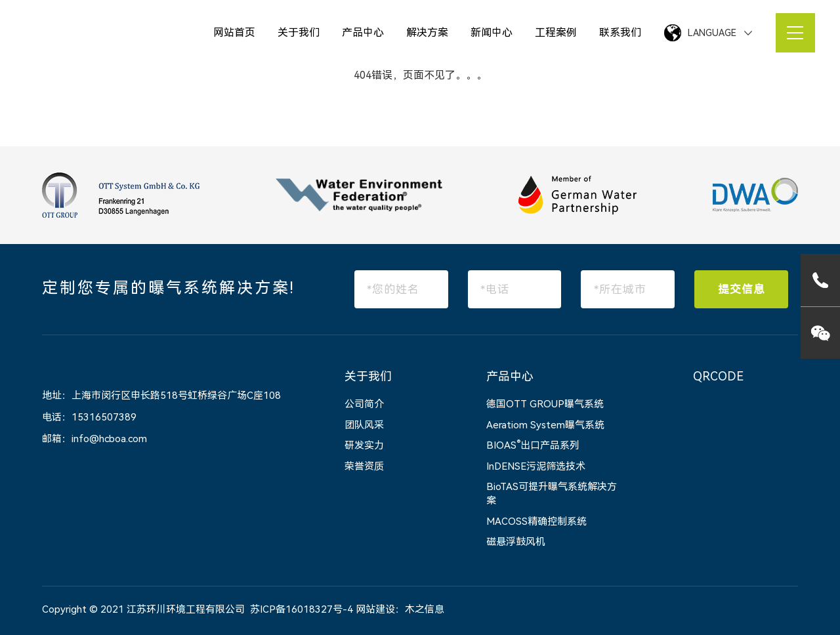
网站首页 (234, 32)
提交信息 (742, 289)
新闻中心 (492, 32)
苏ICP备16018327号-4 (302, 609)
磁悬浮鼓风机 (516, 542)
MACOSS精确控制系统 (536, 522)
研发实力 (364, 445)
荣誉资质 (364, 466)
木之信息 (425, 609)
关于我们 (299, 32)
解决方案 (427, 32)
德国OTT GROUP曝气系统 (545, 404)
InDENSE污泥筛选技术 (536, 466)
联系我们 (620, 32)
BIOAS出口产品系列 (533, 445)
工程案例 (556, 32)
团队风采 (364, 425)
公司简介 (364, 404)
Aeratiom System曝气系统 (545, 425)
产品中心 (363, 32)
